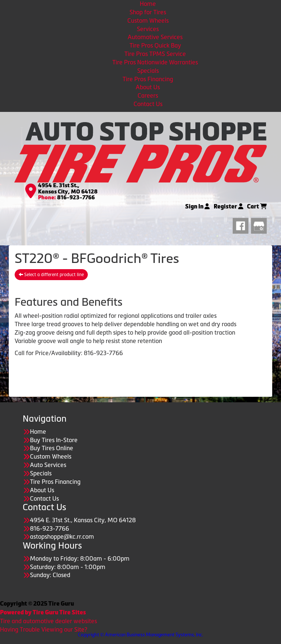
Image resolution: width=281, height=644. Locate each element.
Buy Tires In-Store (54, 440)
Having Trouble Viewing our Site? (44, 629)
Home (148, 4)
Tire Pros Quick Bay (155, 45)
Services (148, 29)
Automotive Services (155, 37)
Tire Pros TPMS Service (155, 54)
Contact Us (148, 104)
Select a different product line (51, 275)
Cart (257, 206)
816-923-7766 (76, 197)
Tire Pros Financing (148, 79)
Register (228, 206)
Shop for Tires (148, 12)
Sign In (197, 206)
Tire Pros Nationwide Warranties (155, 62)
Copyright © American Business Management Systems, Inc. (140, 635)
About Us (148, 87)
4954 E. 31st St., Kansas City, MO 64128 (68, 189)
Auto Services (48, 465)
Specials (148, 71)
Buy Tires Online (52, 448)
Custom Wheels (148, 20)
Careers (148, 95)
